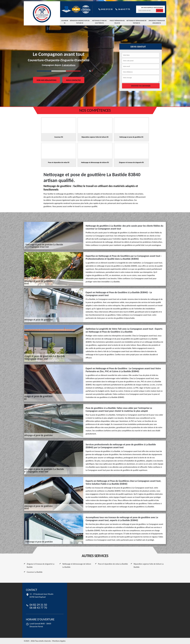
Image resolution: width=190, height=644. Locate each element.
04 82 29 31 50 (105, 9)
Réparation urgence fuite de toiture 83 (80, 22)
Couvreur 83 (65, 22)
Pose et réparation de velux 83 (117, 22)
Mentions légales (59, 641)
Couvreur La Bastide (35, 572)
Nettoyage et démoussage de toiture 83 (136, 22)
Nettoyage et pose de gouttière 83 (99, 22)
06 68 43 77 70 (122, 9)
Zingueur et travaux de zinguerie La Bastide (41, 565)
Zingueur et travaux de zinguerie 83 (157, 22)
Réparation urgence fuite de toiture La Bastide (149, 565)
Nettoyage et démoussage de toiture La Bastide (77, 565)
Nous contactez (73, 80)
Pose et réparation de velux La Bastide (113, 564)
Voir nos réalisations (47, 80)
